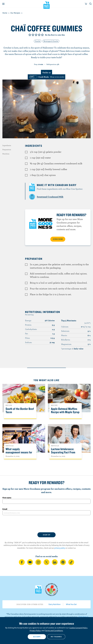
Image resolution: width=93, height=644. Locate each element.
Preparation (7, 150)
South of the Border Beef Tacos (20, 410)
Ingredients (7, 145)
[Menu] (3, 4)
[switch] (46, 77)
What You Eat (71, 604)
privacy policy (60, 548)
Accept (37, 637)
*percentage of (72, 349)
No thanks (56, 637)
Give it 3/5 (36, 35)
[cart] (86, 4)
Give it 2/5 (33, 35)
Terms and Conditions (54, 630)
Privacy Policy (35, 630)
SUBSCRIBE (58, 239)
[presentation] (46, 524)
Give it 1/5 (30, 35)
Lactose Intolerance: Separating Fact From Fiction (63, 452)
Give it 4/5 (39, 35)
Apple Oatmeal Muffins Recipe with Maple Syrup (65, 410)
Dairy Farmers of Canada (47, 5)
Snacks (38, 41)
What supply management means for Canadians (19, 452)
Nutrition (6, 154)
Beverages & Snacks (51, 41)
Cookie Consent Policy (78, 628)
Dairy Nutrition (55, 604)
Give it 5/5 (42, 35)
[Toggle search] (91, 4)
